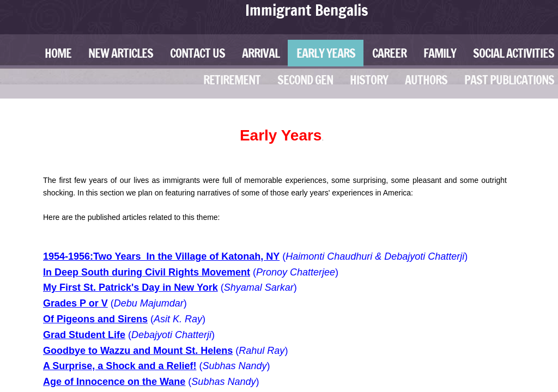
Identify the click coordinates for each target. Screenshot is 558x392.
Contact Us (198, 53)
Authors (426, 80)
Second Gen (305, 80)
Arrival (261, 53)
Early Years (326, 53)
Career (389, 53)
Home (58, 53)
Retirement (232, 80)
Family (440, 53)
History (369, 80)
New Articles (121, 53)
